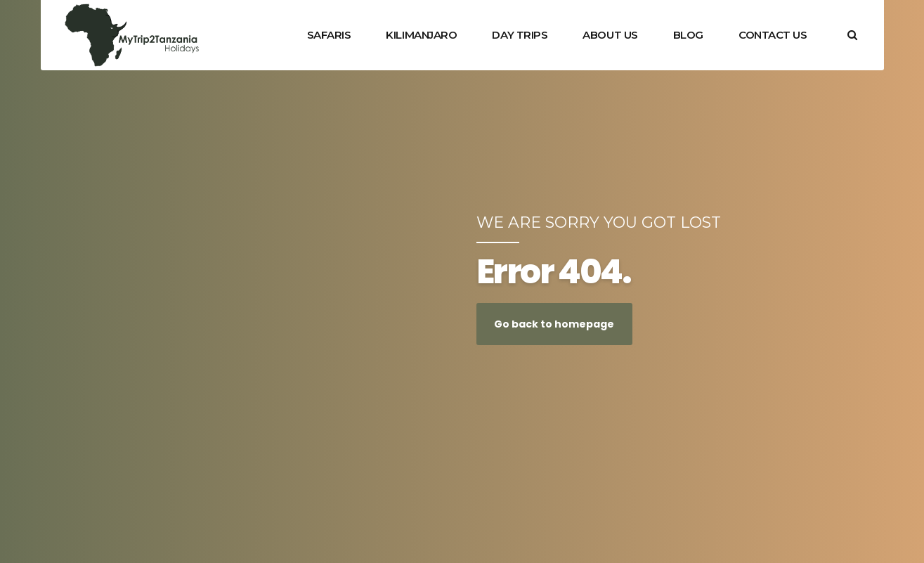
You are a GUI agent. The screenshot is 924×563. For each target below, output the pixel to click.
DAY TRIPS (520, 35)
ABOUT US (610, 35)
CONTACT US (773, 35)
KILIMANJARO (421, 35)
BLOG (688, 35)
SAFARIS (329, 35)
